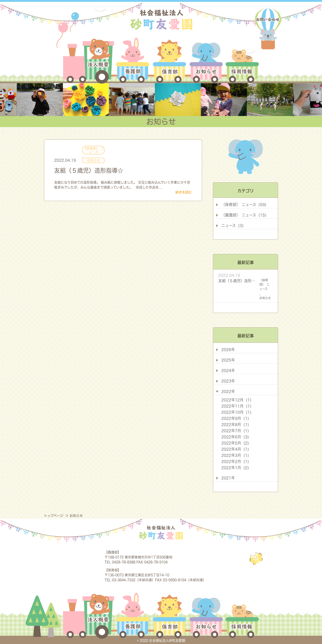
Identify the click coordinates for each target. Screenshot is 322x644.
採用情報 (242, 61)
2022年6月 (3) (235, 437)
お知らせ (206, 61)
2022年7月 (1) (235, 431)
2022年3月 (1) (235, 455)
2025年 (228, 360)
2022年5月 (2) (235, 443)
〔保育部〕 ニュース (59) (244, 205)
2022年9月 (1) (235, 418)
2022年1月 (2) (235, 468)
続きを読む (184, 192)
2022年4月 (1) (235, 449)
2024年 (228, 370)
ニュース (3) (232, 225)
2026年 (228, 350)
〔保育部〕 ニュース (93, 150)
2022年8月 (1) (235, 424)
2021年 (228, 478)
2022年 (228, 391)
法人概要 (89, 61)
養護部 (133, 61)
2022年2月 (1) (235, 461)
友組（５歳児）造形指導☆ (89, 170)
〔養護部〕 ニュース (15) (244, 215)
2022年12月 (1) (236, 400)
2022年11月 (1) (236, 406)
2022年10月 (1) (236, 412)
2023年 (228, 381)
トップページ (54, 516)
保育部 (170, 61)
